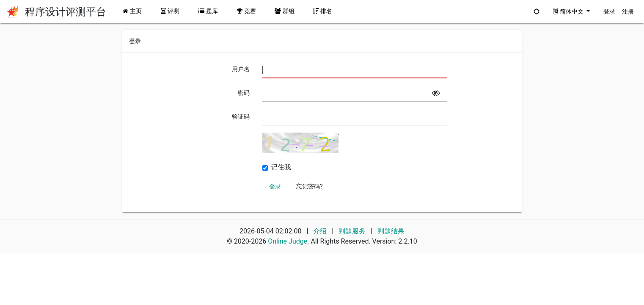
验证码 (241, 116)
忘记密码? (310, 186)
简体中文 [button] (569, 11)
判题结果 (391, 231)
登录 (609, 11)
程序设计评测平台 (66, 12)
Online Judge (288, 241)
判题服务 (353, 231)
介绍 (320, 231)
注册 (628, 11)
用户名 (241, 69)
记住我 (281, 167)
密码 (244, 93)
